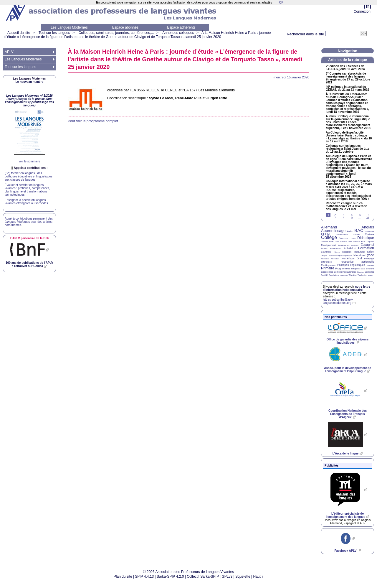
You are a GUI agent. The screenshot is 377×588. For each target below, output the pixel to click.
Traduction (362, 275)
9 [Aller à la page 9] (352, 218)
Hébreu (337, 252)
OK (281, 3)
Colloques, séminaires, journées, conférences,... (116, 33)
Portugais (370, 265)
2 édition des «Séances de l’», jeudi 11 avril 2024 (345, 68)
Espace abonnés (125, 27)
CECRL (326, 234)
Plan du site (123, 577)
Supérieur (334, 275)
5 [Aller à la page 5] (360, 215)
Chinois (357, 234)
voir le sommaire (29, 161)
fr (367, 6)
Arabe (350, 231)
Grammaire (326, 252)
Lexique (339, 256)
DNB (331, 242)
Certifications (342, 234)
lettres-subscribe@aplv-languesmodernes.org (338, 301)
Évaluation (336, 249)
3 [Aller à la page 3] (343, 215)
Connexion (362, 11)
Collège (329, 237)
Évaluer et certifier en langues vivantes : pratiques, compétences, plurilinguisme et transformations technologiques (27, 190)
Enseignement (329, 245)
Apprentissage (333, 231)
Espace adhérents (181, 27)
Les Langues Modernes (69, 27)
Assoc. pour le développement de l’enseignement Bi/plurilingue (347, 370)
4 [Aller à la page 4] (352, 215)
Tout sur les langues (54, 33)
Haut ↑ (258, 577)
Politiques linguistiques (351, 265)
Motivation (335, 259)
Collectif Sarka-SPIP (203, 577)
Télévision (344, 275)
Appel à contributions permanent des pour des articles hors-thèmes (29, 222)
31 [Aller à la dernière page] (368, 218)
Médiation (325, 259)
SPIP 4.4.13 (144, 577)
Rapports (355, 269)
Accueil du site (19, 33)
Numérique (348, 258)
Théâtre (353, 275)
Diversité (324, 242)
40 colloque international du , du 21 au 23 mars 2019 (347, 88)
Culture (352, 238)
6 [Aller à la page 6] (368, 215)
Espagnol (367, 245)
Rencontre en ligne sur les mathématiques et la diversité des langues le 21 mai (346, 206)
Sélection (360, 272)
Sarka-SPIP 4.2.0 (170, 577)
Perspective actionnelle (357, 262)
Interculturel (359, 252)
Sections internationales (345, 272)
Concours (343, 238)
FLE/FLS (349, 248)
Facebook (345, 551)
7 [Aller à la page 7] (335, 218)
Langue (324, 256)
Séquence (369, 272)
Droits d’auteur (341, 242)
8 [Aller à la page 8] (343, 218)
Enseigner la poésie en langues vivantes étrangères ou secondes (26, 202)
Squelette (243, 577)
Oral (359, 258)
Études (324, 249)
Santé (363, 269)
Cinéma (369, 234)
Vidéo (370, 275)
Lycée (370, 255)
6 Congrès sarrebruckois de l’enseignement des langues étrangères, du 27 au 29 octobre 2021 (348, 78)
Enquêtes (370, 242)
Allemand (329, 227)
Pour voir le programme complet (93, 121)
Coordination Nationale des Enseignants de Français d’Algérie (348, 414)
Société (324, 275)
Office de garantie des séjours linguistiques (348, 341)
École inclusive (354, 242)
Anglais (368, 227)
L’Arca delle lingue (345, 453)
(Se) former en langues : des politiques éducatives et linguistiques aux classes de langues (29, 176)
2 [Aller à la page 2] (335, 215)
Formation (366, 248)
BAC (359, 230)
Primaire (328, 268)
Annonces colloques (178, 33)
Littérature (359, 255)
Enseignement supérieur (348, 245)
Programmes (343, 269)
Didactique (366, 238)
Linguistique (347, 256)
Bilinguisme (369, 231)
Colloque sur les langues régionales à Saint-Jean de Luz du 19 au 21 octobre (347, 149)
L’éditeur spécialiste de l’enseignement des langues (345, 515)
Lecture (331, 255)
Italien (371, 252)
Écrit (363, 242)
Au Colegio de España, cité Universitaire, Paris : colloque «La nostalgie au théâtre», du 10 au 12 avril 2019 (349, 137)
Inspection (347, 252)
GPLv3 (227, 577)
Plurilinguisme (328, 265)
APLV (9, 52)
